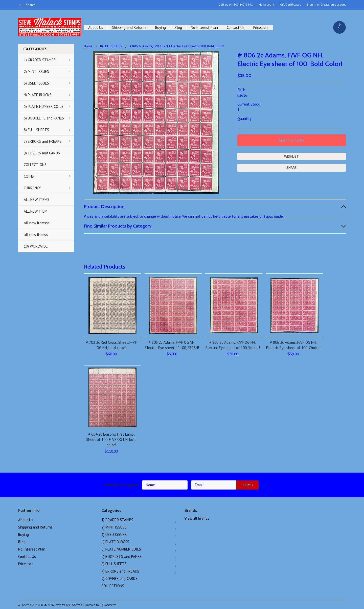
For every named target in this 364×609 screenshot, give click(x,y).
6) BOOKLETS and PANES (44, 118)
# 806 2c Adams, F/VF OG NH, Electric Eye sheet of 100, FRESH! (172, 345)
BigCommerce (108, 605)
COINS (29, 176)
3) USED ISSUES (36, 83)
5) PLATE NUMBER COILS (44, 106)
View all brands (197, 518)
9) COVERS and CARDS (42, 153)
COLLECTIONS (35, 165)
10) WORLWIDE (36, 246)
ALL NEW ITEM (36, 211)
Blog (178, 27)
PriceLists (261, 27)
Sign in (312, 5)
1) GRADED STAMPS (40, 60)
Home (88, 46)
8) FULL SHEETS (36, 130)
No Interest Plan (204, 27)
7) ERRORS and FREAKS (43, 141)
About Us (96, 27)
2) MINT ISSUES (36, 72)
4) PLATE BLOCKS (38, 95)
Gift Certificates (291, 5)
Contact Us (236, 27)
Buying (161, 27)
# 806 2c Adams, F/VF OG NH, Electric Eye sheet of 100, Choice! (293, 345)
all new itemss (36, 235)
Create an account (333, 5)
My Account (266, 5)
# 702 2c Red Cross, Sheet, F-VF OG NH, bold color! (111, 345)
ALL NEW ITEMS (37, 200)
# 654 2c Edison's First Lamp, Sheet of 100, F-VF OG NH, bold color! (111, 440)
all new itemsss (37, 223)
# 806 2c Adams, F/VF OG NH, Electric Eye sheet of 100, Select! (233, 345)
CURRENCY (32, 188)
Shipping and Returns (129, 27)
